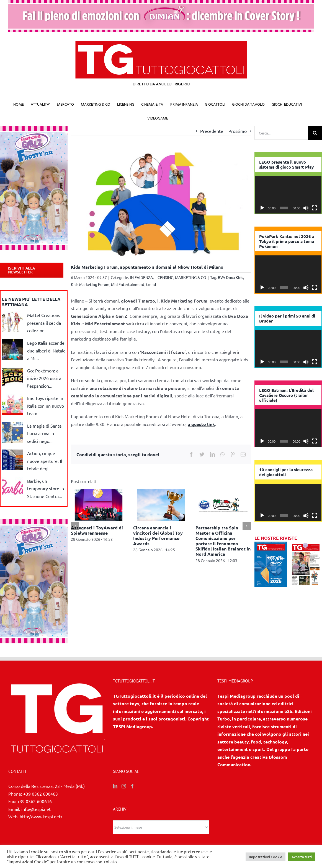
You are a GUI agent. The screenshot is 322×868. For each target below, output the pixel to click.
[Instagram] (124, 786)
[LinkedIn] (115, 786)
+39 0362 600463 (41, 794)
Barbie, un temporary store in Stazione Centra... (46, 488)
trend (151, 284)
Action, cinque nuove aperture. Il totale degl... (45, 461)
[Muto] (306, 208)
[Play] (262, 208)
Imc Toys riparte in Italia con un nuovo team (46, 406)
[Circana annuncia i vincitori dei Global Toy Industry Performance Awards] (161, 504)
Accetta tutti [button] (302, 857)
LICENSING (164, 277)
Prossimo (238, 131)
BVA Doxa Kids (230, 277)
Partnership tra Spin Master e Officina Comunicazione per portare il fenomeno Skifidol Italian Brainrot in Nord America (223, 541)
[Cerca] (315, 133)
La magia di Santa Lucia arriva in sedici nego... (44, 433)
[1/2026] (271, 545)
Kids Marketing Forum (90, 284)
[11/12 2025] (306, 545)
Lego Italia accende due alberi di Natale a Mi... (46, 350)
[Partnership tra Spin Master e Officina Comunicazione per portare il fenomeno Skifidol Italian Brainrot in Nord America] (223, 504)
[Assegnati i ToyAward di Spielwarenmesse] (99, 504)
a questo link (201, 424)
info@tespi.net (36, 809)
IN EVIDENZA (141, 277)
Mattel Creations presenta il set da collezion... (44, 323)
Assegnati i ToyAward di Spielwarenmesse (97, 530)
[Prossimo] (247, 526)
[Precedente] (75, 526)
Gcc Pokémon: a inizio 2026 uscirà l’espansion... (44, 378)
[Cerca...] (281, 133)
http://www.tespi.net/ (41, 816)
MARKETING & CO (191, 277)
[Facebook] (132, 786)
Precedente (212, 131)
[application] (288, 195)
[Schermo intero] (315, 208)
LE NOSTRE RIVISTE (276, 538)
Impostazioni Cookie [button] (266, 857)
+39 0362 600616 (34, 801)
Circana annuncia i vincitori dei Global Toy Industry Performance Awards (158, 536)
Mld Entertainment (128, 284)
